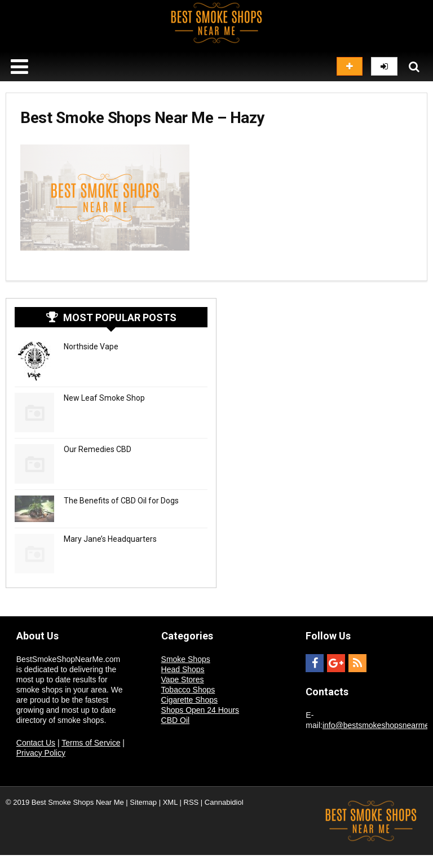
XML (170, 802)
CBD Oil (176, 720)
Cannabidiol (224, 802)
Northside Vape (91, 347)
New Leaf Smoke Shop (104, 398)
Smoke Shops (186, 659)
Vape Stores (183, 680)
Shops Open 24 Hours (200, 710)
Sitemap (143, 802)
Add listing (350, 66)
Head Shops (183, 669)
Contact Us (36, 743)
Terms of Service (91, 743)
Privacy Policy (41, 753)
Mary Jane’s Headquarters (110, 539)
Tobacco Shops (188, 690)
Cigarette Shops (189, 700)
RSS (191, 802)
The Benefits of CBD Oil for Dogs (121, 501)
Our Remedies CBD (98, 449)
